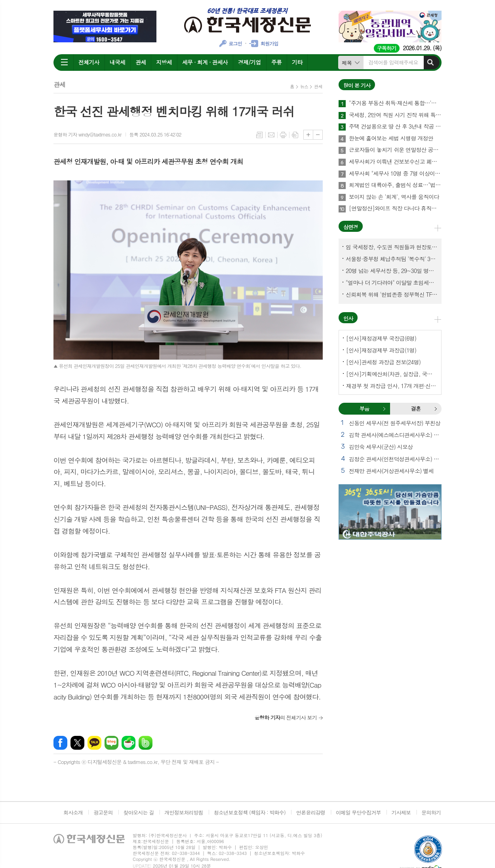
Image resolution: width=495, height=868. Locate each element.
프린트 (283, 135)
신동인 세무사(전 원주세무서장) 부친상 (395, 423)
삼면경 (351, 227)
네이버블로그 (111, 743)
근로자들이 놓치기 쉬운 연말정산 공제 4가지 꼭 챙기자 (395, 150)
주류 (276, 62)
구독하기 (387, 48)
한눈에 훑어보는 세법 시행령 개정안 (391, 138)
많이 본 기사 (357, 85)
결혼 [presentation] (416, 408)
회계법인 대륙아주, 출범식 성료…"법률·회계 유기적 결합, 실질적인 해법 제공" (395, 185)
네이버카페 (129, 743)
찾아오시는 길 (139, 812)
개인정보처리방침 (184, 812)
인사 (348, 318)
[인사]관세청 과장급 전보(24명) (383, 362)
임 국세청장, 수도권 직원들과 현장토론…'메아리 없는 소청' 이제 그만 (392, 247)
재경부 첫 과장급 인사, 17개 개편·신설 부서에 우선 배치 (392, 386)
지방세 (164, 62)
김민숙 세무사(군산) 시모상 (381, 447)
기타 (297, 62)
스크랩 (295, 135)
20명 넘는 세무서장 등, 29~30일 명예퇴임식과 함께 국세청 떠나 (392, 271)
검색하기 (430, 63)
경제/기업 (249, 62)
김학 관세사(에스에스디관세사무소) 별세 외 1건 (395, 435)
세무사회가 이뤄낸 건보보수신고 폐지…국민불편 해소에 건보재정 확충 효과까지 (395, 162)
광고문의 (103, 812)
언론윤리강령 (311, 812)
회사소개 (73, 812)
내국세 (117, 62)
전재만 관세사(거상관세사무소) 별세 (391, 471)
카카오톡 (94, 743)
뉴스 (304, 86)
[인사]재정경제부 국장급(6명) (381, 338)
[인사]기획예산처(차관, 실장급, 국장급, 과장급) (392, 374)
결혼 (436, 409)
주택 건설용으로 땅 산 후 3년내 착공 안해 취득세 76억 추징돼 (395, 127)
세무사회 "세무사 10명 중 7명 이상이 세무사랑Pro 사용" (395, 174)
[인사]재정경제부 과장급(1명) (381, 350)
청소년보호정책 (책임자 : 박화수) (250, 812)
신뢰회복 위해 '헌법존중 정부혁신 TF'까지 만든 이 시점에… (392, 294)
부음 (384, 409)
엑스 (77, 743)
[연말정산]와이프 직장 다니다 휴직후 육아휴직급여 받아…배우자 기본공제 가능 (395, 208)
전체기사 (89, 62)
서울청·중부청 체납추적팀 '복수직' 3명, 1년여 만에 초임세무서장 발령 (392, 259)
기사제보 (401, 812)
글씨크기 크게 (308, 135)
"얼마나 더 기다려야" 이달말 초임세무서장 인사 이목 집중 (392, 282)
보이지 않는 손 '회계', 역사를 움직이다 (394, 197)
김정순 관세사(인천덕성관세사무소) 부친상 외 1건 (395, 459)
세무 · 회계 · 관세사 (205, 62)
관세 (141, 62)
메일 (271, 135)
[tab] (364, 409)
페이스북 (60, 743)
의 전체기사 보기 (286, 717)
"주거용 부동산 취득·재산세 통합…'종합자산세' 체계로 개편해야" (395, 103)
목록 (259, 135)
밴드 (146, 743)
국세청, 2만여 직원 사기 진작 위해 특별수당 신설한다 (395, 115)
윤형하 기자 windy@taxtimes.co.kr (88, 134)
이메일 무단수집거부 (358, 812)
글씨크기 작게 (318, 135)
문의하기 (431, 812)
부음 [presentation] (364, 408)
